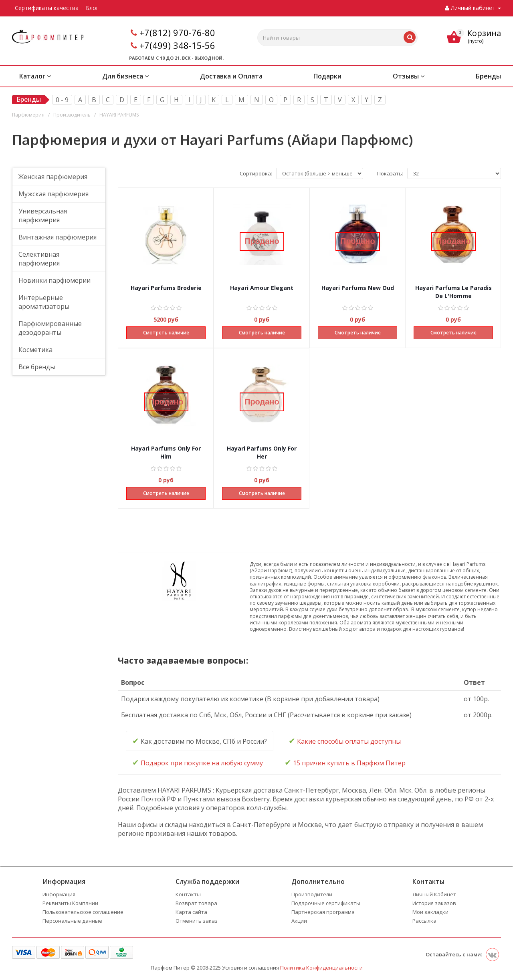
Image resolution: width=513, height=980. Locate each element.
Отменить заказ (197, 921)
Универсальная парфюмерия (43, 215)
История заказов (434, 903)
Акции (299, 921)
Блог (92, 8)
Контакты (188, 894)
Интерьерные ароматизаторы (44, 302)
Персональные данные (72, 921)
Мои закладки (430, 912)
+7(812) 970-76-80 (177, 32)
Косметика (35, 350)
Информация (59, 894)
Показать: (390, 173)
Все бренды (37, 367)
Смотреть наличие (166, 333)
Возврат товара (196, 903)
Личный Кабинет (434, 894)
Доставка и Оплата (231, 76)
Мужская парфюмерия (54, 194)
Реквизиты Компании (70, 903)
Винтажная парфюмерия (58, 237)
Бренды (488, 76)
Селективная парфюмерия (39, 259)
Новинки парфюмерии (55, 280)
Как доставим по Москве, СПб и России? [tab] (200, 741)
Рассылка (424, 921)
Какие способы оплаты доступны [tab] (345, 741)
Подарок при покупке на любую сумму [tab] (198, 762)
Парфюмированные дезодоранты (50, 328)
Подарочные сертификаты (326, 903)
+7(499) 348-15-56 (177, 45)
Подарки (327, 76)
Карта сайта (191, 912)
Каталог (35, 76)
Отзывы (409, 76)
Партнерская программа (323, 912)
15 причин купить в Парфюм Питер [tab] (345, 762)
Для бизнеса (125, 76)
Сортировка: (256, 173)
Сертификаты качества (47, 8)
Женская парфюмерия (53, 177)
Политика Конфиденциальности (321, 968)
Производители (312, 894)
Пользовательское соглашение (83, 912)
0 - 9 (62, 100)
